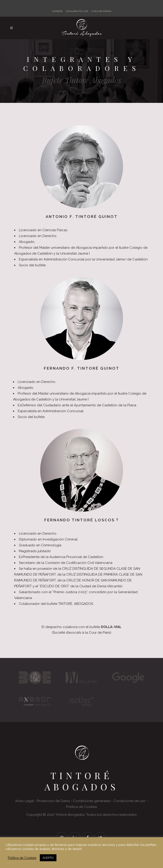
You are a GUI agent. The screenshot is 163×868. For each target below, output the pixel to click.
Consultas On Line (77, 11)
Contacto (57, 11)
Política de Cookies (22, 858)
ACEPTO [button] (48, 858)
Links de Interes (101, 11)
